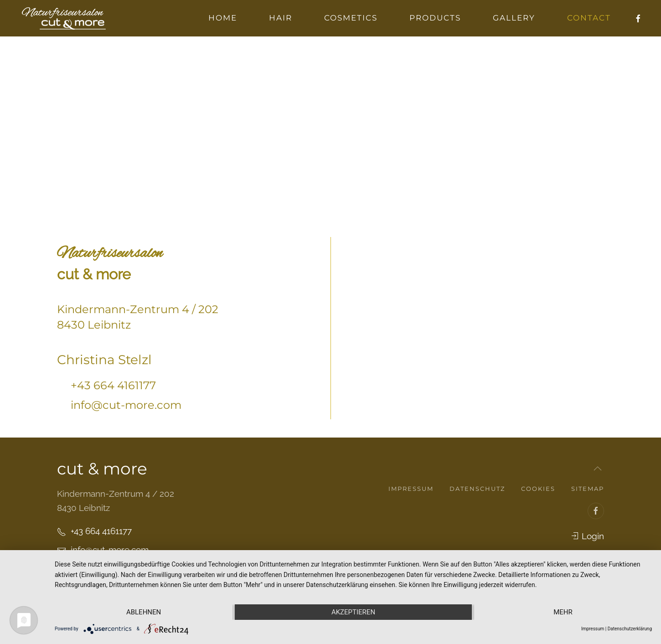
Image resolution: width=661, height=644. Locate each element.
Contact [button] (589, 18)
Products (435, 18)
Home (223, 18)
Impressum (411, 489)
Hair (281, 18)
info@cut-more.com (126, 405)
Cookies (538, 489)
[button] (598, 469)
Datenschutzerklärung (630, 629)
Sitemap (588, 489)
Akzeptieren (353, 612)
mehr (563, 612)
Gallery (514, 18)
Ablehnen (144, 612)
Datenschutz (477, 489)
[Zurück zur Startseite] (64, 18)
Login (587, 536)
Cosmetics (351, 18)
